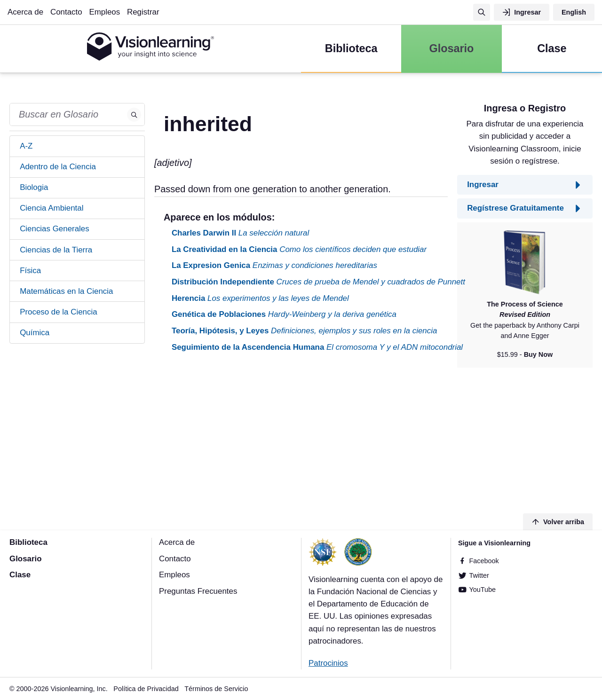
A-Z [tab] (26, 146)
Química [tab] (35, 333)
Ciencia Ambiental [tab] (51, 208)
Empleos (104, 12)
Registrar (143, 12)
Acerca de (25, 12)
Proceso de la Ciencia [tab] (58, 312)
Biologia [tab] (34, 187)
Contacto (66, 12)
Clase (20, 575)
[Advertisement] (301, 434)
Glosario (26, 559)
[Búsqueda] (482, 12)
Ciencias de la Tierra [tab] (56, 250)
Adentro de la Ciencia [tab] (58, 167)
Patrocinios (328, 663)
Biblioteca (28, 542)
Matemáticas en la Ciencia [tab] (66, 291)
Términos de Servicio (216, 689)
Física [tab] (30, 271)
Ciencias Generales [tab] (55, 229)
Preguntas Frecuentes (198, 591)
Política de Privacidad (146, 689)
